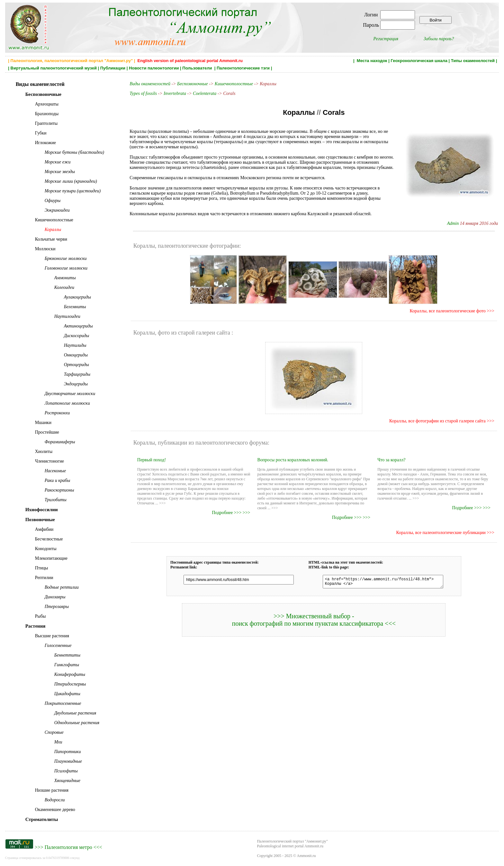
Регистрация (386, 39)
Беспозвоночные (193, 84)
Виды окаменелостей (150, 84)
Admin (453, 223)
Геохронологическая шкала (419, 61)
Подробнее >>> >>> (231, 513)
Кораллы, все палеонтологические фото (448, 311)
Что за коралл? (391, 460)
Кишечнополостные (234, 84)
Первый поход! (152, 460)
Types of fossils (143, 93)
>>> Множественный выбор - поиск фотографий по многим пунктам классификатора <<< (314, 622)
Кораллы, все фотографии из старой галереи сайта (438, 421)
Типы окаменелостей (473, 61)
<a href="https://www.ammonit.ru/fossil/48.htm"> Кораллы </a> (380, 583)
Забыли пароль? (439, 39)
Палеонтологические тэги (243, 68)
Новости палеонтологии (154, 68)
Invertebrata (175, 93)
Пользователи (198, 68)
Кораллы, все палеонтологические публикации (441, 533)
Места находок (372, 61)
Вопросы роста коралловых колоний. (293, 460)
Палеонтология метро (68, 847)
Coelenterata (205, 93)
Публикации (113, 68)
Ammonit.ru (306, 856)
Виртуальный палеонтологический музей (54, 68)
